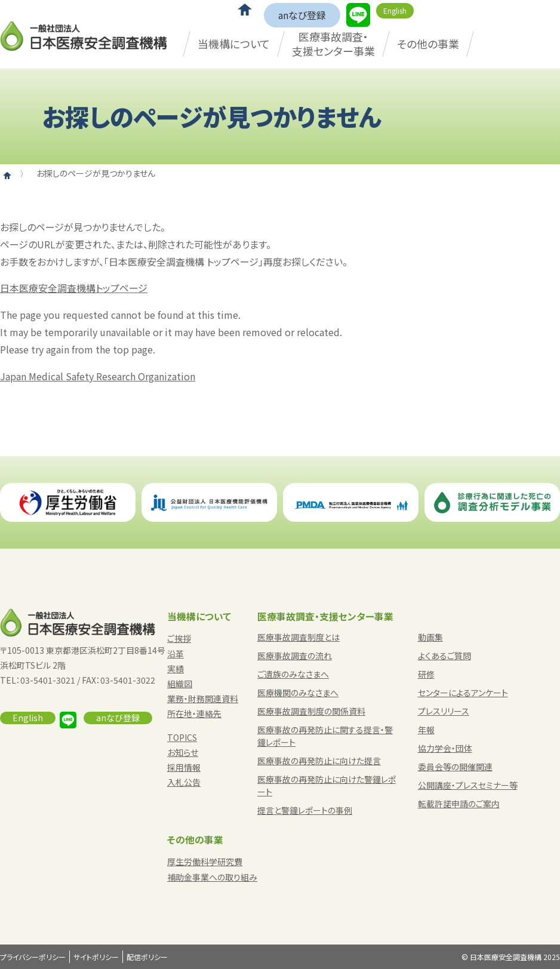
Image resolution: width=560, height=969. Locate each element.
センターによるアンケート (463, 693)
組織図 (180, 684)
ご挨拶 (179, 638)
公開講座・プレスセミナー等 (468, 785)
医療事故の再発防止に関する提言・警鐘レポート (325, 736)
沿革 (176, 654)
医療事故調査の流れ (295, 656)
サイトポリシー (96, 957)
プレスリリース (444, 711)
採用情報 (184, 767)
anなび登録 (302, 15)
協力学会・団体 (445, 748)
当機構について (234, 44)
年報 (426, 730)
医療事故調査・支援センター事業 (333, 43)
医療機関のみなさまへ (298, 693)
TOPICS (182, 737)
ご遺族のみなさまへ (293, 674)
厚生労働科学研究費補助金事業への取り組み (212, 869)
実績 (176, 669)
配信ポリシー (147, 957)
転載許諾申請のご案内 (459, 804)
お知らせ (183, 752)
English (395, 10)
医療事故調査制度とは (299, 637)
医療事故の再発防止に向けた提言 (319, 761)
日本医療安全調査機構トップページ (74, 288)
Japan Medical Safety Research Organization (98, 376)
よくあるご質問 (444, 656)
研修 (426, 674)
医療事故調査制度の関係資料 (311, 711)
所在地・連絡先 (194, 713)
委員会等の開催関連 (455, 767)
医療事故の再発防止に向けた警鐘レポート (327, 785)
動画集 (430, 637)
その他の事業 (428, 44)
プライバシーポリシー (33, 957)
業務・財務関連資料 (203, 699)
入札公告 (184, 782)
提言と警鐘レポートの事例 (305, 810)
